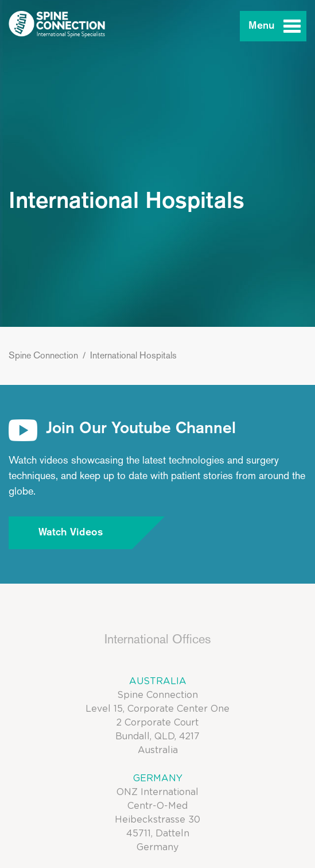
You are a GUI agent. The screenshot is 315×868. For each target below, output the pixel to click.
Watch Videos (85, 533)
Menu (262, 26)
